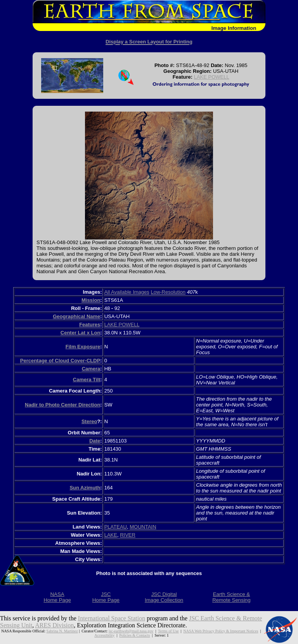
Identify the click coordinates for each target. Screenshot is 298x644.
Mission (91, 300)
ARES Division (54, 625)
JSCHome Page (106, 597)
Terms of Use (168, 631)
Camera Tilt (87, 380)
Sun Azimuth (85, 488)
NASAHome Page (57, 597)
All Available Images (127, 292)
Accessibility (104, 635)
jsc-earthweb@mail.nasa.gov (131, 631)
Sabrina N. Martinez (62, 631)
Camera (91, 369)
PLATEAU (116, 527)
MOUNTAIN (143, 527)
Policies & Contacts (134, 635)
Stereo (89, 421)
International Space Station (112, 618)
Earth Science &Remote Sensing (231, 597)
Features (90, 325)
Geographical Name (76, 316)
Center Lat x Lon (81, 333)
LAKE (111, 535)
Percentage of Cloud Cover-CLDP (60, 361)
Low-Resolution (168, 292)
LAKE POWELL (212, 77)
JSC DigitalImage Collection (164, 597)
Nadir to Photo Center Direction (62, 405)
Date (95, 441)
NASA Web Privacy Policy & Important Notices (221, 631)
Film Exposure (83, 347)
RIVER (128, 535)
